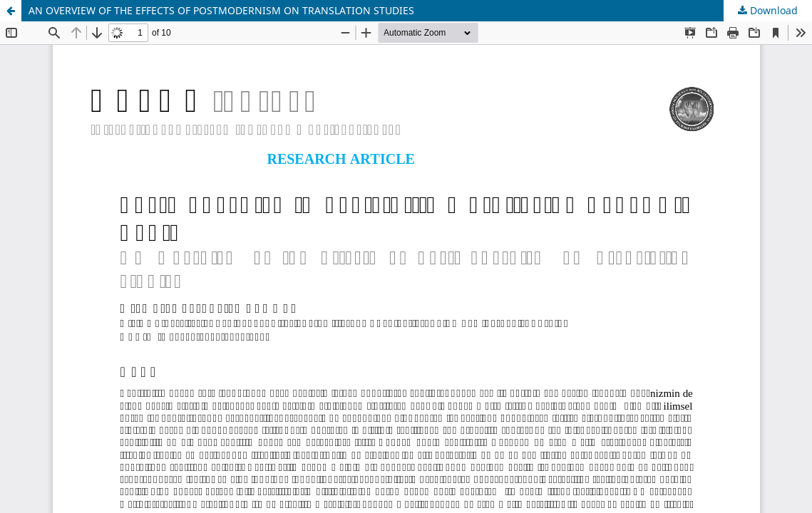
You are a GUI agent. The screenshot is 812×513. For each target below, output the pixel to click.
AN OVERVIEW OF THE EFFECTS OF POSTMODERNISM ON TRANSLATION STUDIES (221, 10)
